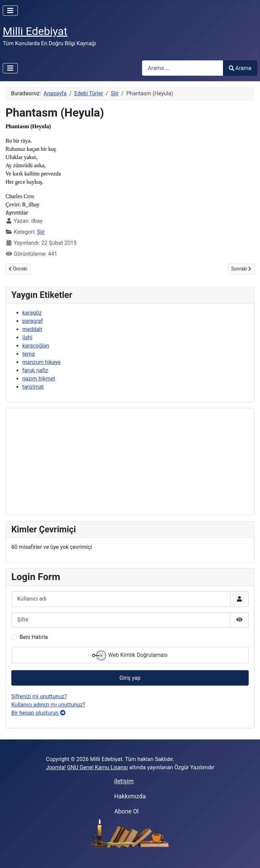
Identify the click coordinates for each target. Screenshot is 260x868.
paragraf (33, 321)
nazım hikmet (39, 379)
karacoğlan (36, 346)
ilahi (27, 337)
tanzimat (33, 387)
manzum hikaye (42, 362)
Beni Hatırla (34, 637)
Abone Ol (126, 811)
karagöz (32, 313)
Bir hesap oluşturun (38, 713)
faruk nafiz (35, 370)
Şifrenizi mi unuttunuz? (39, 696)
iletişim (124, 781)
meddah (32, 329)
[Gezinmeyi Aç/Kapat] (10, 11)
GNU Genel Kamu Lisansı (97, 767)
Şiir (41, 232)
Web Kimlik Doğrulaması (130, 655)
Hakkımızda (130, 796)
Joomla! (56, 767)
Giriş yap (130, 678)
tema (28, 354)
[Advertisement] (130, 462)
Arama (240, 68)
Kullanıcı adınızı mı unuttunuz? (48, 705)
